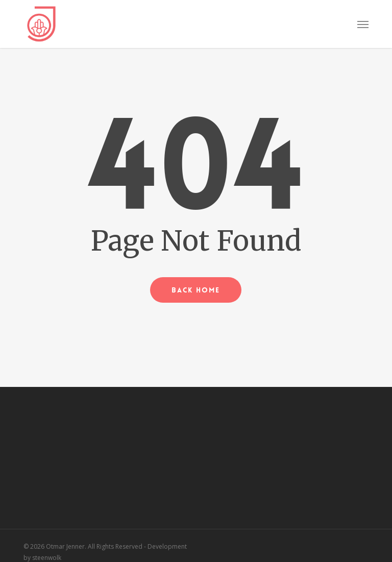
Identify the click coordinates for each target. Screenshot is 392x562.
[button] (363, 24)
